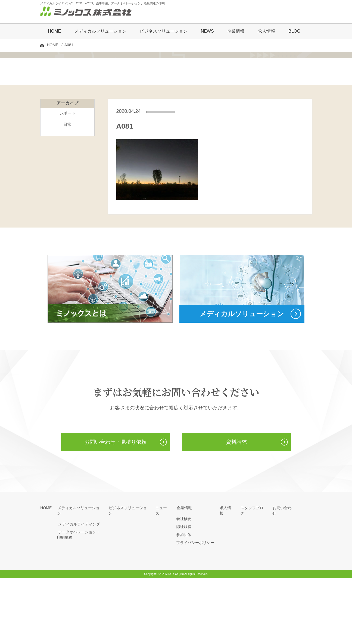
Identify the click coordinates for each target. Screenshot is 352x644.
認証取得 (184, 593)
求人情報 (266, 32)
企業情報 (184, 574)
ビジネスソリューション (164, 32)
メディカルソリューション (80, 574)
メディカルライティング (78, 584)
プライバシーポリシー (195, 609)
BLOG (294, 32)
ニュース (163, 574)
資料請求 (236, 508)
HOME (54, 32)
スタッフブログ (254, 574)
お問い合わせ (284, 574)
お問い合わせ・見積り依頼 (116, 508)
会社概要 (184, 584)
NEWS (207, 32)
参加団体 (184, 601)
